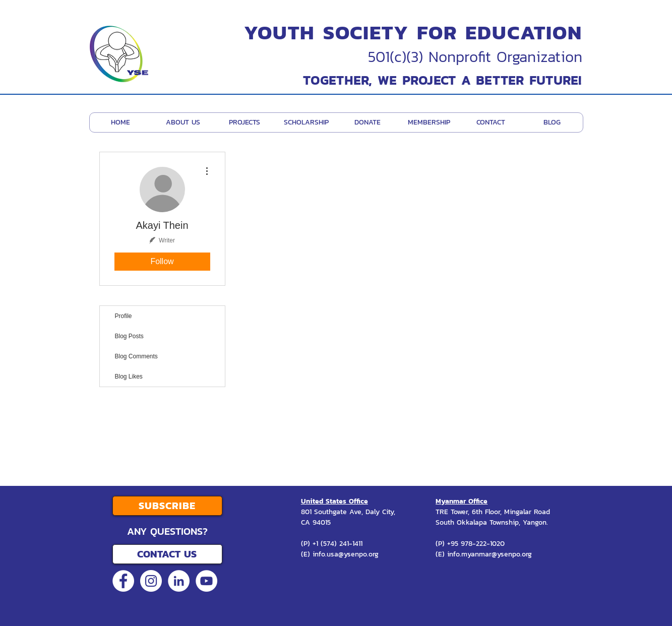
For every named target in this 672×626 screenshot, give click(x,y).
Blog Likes (129, 377)
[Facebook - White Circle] (123, 581)
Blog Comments (136, 356)
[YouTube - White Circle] (206, 581)
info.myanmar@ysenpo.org (490, 554)
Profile (124, 316)
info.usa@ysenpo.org (346, 554)
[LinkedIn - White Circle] (179, 581)
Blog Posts (129, 336)
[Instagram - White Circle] (151, 581)
